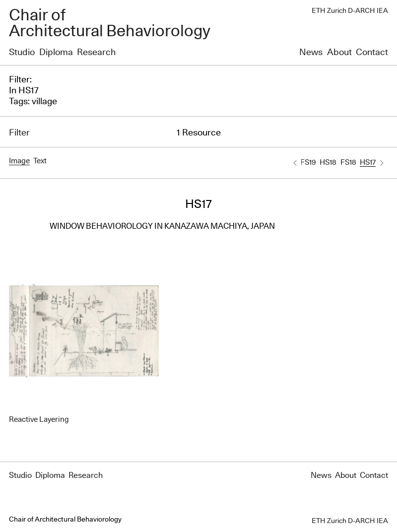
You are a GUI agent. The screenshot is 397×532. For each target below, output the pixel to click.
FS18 (348, 163)
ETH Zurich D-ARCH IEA (350, 11)
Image (19, 161)
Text (40, 161)
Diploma (56, 53)
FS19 (308, 163)
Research (96, 53)
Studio (22, 53)
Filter (19, 133)
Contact (372, 53)
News (311, 53)
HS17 (368, 163)
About (339, 53)
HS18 (328, 163)
